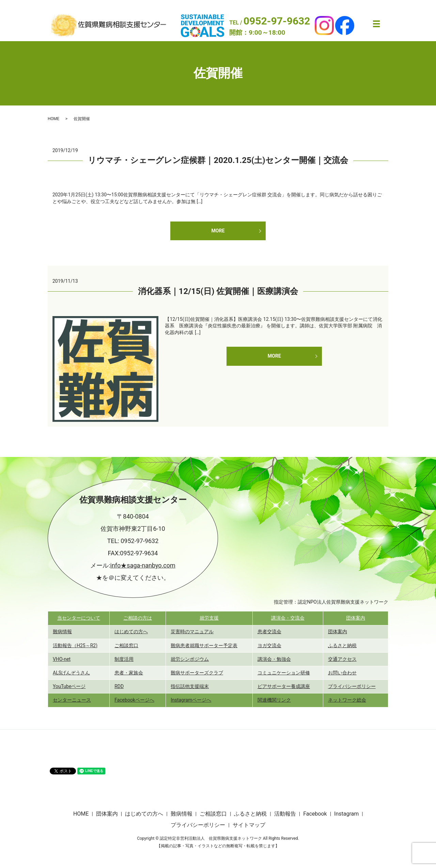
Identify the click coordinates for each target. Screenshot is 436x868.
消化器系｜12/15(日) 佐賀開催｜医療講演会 (218, 291)
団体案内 (356, 618)
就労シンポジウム (190, 659)
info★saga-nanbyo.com (143, 565)
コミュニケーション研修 (284, 673)
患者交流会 (269, 632)
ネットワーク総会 (347, 700)
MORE (218, 231)
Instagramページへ (191, 700)
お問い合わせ (342, 673)
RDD (119, 686)
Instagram (346, 814)
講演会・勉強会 (274, 659)
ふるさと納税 (342, 645)
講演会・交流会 (288, 618)
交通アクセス (342, 659)
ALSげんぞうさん (71, 673)
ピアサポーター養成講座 (284, 686)
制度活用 (124, 659)
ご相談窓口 (126, 645)
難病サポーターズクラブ (197, 673)
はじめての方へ (131, 632)
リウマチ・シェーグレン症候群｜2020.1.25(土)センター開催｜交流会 (218, 160)
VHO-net (62, 659)
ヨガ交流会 (269, 645)
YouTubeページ (69, 686)
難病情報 (62, 632)
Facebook (315, 814)
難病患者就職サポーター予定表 (204, 645)
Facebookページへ (134, 700)
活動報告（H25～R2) (75, 645)
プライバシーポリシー (352, 686)
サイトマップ (249, 825)
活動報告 (285, 814)
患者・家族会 (129, 673)
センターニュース (72, 700)
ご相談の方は (138, 618)
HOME (53, 119)
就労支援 (209, 618)
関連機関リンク (274, 700)
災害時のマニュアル (192, 632)
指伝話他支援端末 (190, 686)
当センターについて (79, 618)
